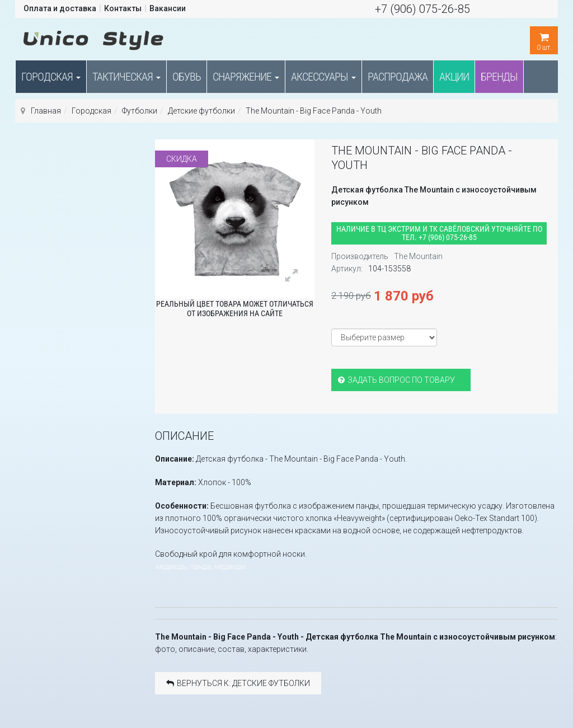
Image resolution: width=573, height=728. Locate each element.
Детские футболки (201, 111)
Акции (454, 77)
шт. (544, 39)
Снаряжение (246, 77)
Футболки (140, 111)
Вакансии (168, 8)
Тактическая (126, 77)
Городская (51, 77)
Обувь (187, 77)
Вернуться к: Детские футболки (238, 683)
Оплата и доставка (60, 8)
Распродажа (398, 77)
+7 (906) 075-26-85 (422, 9)
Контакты (123, 8)
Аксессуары (323, 77)
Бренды (499, 77)
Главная (46, 111)
